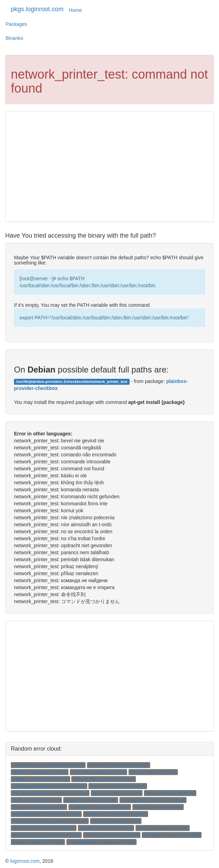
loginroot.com (25, 861)
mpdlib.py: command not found (40, 779)
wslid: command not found (36, 800)
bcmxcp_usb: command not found (104, 779)
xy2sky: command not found (38, 842)
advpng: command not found (91, 800)
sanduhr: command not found (106, 828)
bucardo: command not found (39, 807)
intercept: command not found (112, 835)
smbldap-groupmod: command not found (49, 786)
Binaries (14, 38)
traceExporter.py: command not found (46, 835)
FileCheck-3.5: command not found (43, 828)
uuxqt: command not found (117, 793)
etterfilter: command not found (40, 772)
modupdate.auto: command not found (101, 842)
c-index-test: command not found (100, 807)
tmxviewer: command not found (172, 835)
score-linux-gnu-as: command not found (48, 765)
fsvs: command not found (153, 772)
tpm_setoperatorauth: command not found (50, 793)
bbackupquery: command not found (153, 800)
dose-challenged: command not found (46, 814)
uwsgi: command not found (170, 793)
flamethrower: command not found (115, 814)
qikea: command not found (116, 821)
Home (75, 10)
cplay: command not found (158, 807)
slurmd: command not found (162, 828)
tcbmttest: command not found (118, 786)
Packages (16, 24)
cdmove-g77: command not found (119, 765)
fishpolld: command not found (99, 772)
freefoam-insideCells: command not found (50, 821)
